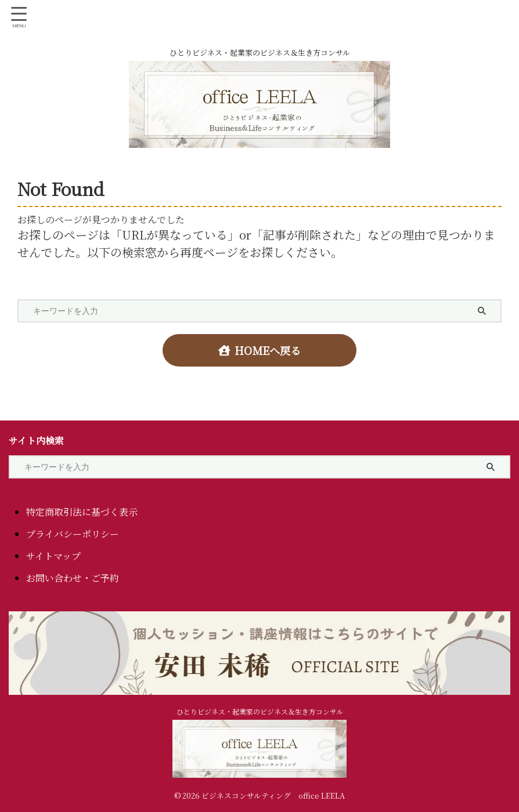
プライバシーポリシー (73, 533)
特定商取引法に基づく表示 (82, 511)
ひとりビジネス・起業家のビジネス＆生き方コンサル (260, 711)
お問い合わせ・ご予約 (73, 577)
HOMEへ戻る (260, 351)
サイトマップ (53, 555)
